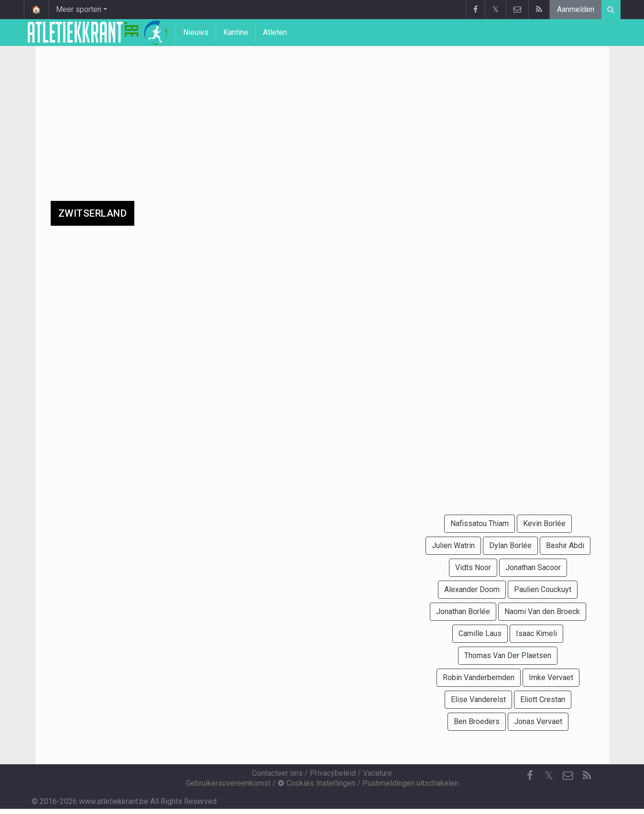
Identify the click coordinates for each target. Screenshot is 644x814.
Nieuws (196, 32)
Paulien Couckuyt (543, 589)
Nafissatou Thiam (480, 523)
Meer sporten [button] (79, 9)
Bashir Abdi (565, 545)
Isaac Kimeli (536, 633)
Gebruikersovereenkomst (228, 783)
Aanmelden (576, 9)
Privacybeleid (333, 773)
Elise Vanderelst (478, 699)
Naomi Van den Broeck (542, 611)
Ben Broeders (477, 721)
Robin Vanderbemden (479, 677)
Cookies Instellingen (317, 783)
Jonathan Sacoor (533, 567)
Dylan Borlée (510, 545)
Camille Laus (480, 633)
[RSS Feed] (587, 776)
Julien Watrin (453, 545)
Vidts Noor (473, 567)
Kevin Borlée (544, 523)
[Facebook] (530, 776)
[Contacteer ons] (568, 776)
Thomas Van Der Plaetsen (508, 655)
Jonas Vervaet (538, 721)
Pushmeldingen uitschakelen (410, 783)
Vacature (377, 773)
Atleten (275, 32)
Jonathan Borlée (463, 611)
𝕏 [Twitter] (549, 775)
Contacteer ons (277, 773)
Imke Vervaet (551, 677)
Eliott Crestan (543, 699)
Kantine (236, 32)
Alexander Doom (472, 589)
